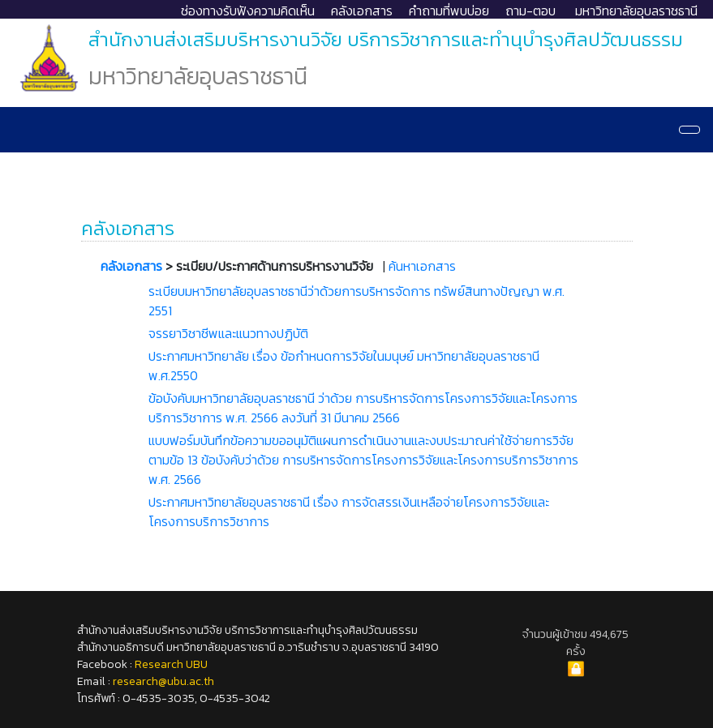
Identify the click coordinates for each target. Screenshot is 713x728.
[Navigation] (689, 130)
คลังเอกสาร (362, 11)
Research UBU (171, 664)
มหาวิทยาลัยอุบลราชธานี (636, 11)
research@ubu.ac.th (163, 681)
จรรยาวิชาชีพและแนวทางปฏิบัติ (228, 333)
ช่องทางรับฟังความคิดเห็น (248, 11)
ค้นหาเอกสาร (422, 266)
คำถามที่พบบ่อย (449, 11)
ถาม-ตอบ (530, 11)
